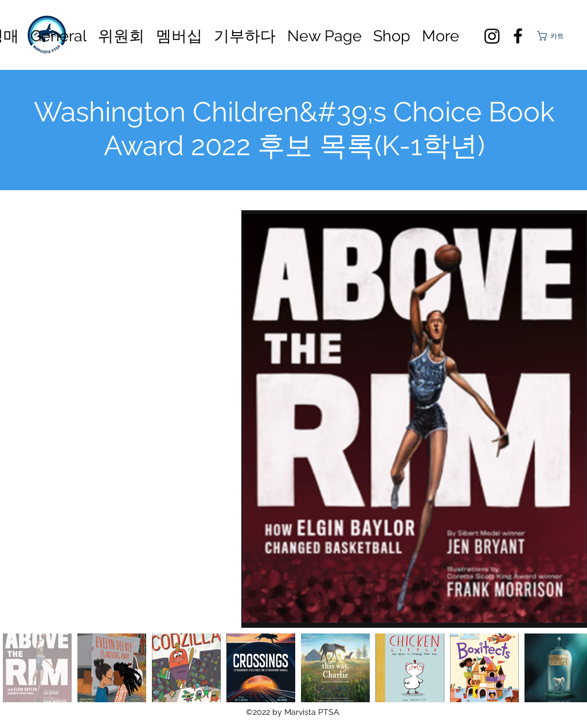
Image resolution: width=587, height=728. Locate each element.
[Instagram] (492, 36)
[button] (556, 36)
